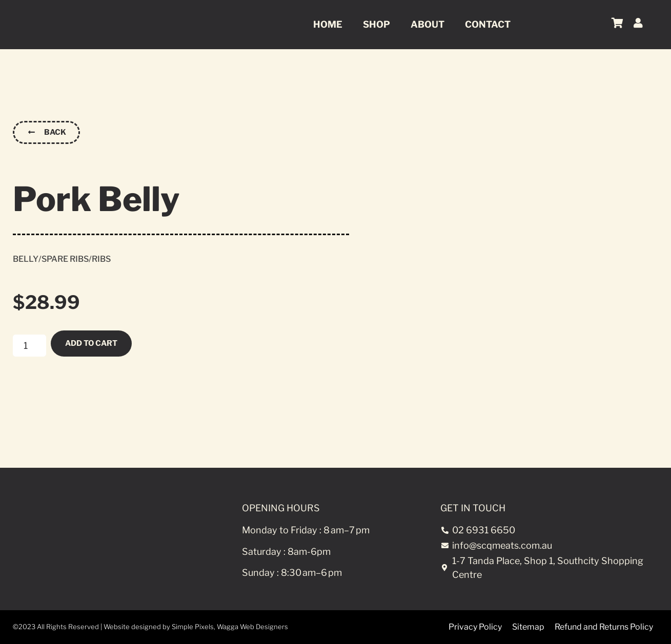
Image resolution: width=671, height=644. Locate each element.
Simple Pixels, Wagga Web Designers (230, 627)
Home (328, 24)
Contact (488, 24)
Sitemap (528, 627)
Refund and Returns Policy (604, 627)
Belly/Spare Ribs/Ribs (62, 258)
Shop (377, 24)
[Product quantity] (29, 346)
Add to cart (94, 343)
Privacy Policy (475, 627)
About (428, 24)
